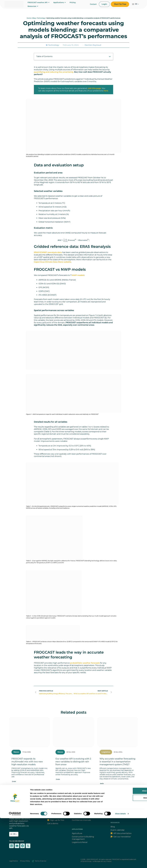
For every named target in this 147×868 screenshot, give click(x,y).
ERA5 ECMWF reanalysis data (48, 252)
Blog (34, 18)
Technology (41, 18)
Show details (121, 863)
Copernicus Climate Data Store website (52, 262)
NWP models (78, 275)
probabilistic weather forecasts (85, 663)
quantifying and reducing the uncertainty (54, 72)
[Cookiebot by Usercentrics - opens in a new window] (15, 864)
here (106, 91)
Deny (128, 848)
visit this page (94, 88)
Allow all (128, 841)
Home (29, 18)
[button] (110, 57)
